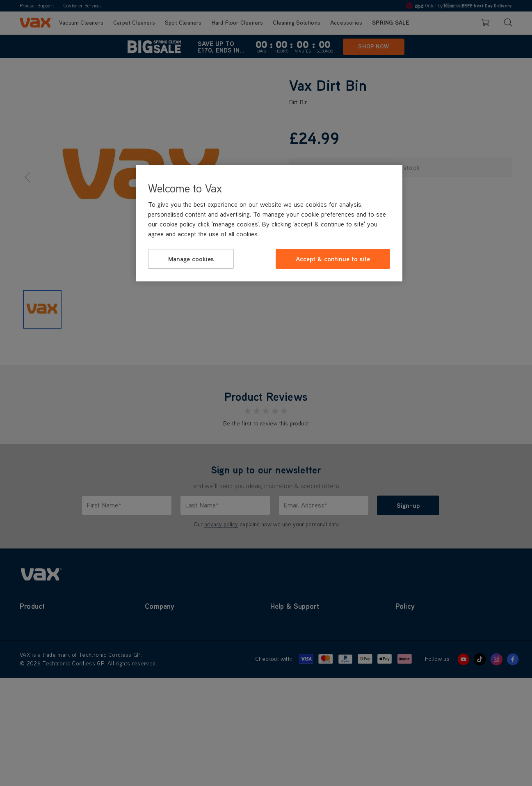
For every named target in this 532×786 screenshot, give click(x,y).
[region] (269, 223)
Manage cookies (191, 259)
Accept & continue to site (333, 259)
